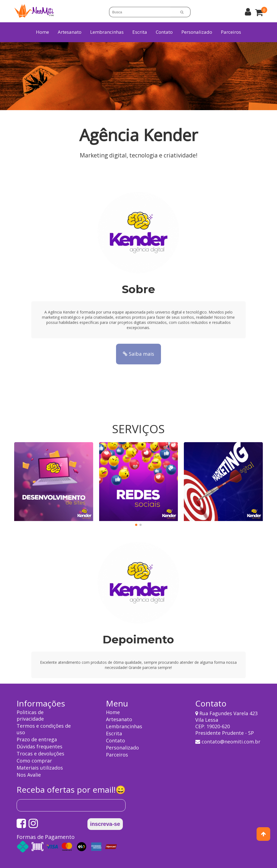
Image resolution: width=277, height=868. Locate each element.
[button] (136, 525)
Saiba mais (138, 354)
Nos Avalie (29, 775)
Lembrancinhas (124, 726)
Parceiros (231, 32)
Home (42, 32)
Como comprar (34, 761)
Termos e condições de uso (44, 729)
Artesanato (119, 719)
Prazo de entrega (37, 739)
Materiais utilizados (40, 768)
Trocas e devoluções (40, 754)
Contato (164, 32)
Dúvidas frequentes (39, 746)
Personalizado (197, 32)
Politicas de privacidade (30, 715)
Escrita (114, 733)
